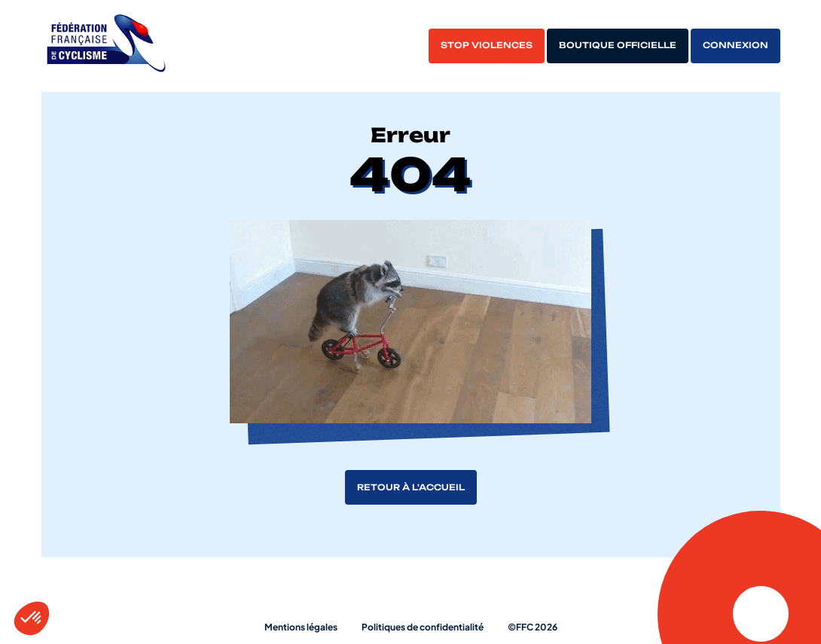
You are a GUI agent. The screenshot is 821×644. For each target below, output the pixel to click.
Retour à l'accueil (411, 487)
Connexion (736, 45)
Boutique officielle (618, 45)
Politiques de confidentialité (423, 627)
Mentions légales (301, 627)
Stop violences (487, 45)
